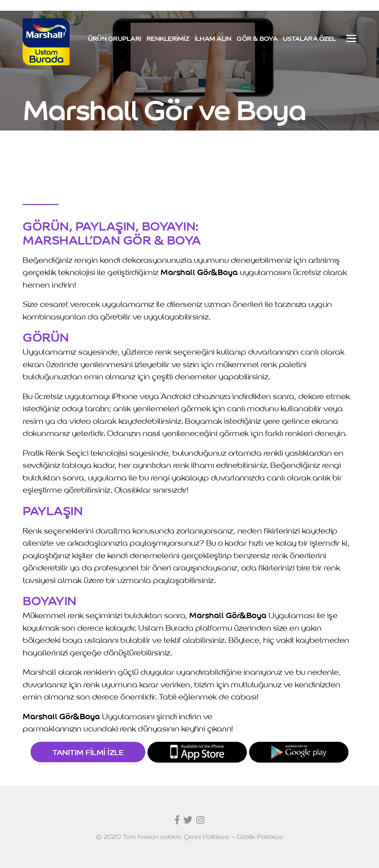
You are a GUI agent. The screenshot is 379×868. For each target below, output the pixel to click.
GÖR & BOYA (257, 38)
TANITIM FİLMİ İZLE (88, 752)
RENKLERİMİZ (168, 38)
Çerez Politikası (206, 836)
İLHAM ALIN (213, 38)
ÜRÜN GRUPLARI (114, 38)
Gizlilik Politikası (260, 836)
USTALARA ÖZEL (309, 38)
